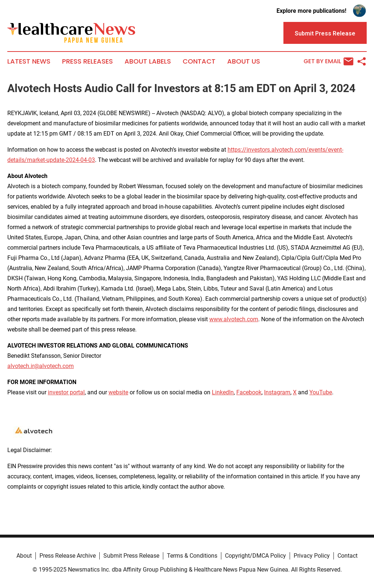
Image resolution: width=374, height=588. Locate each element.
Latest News (29, 61)
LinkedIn (223, 392)
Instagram (277, 392)
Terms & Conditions (192, 556)
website (118, 392)
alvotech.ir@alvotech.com (41, 366)
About (24, 556)
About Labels (148, 61)
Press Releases (87, 61)
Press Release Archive (68, 556)
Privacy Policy (312, 556)
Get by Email (329, 61)
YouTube (321, 392)
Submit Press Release (131, 556)
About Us (244, 61)
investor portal (66, 392)
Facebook (249, 392)
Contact (199, 61)
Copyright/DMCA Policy (255, 556)
